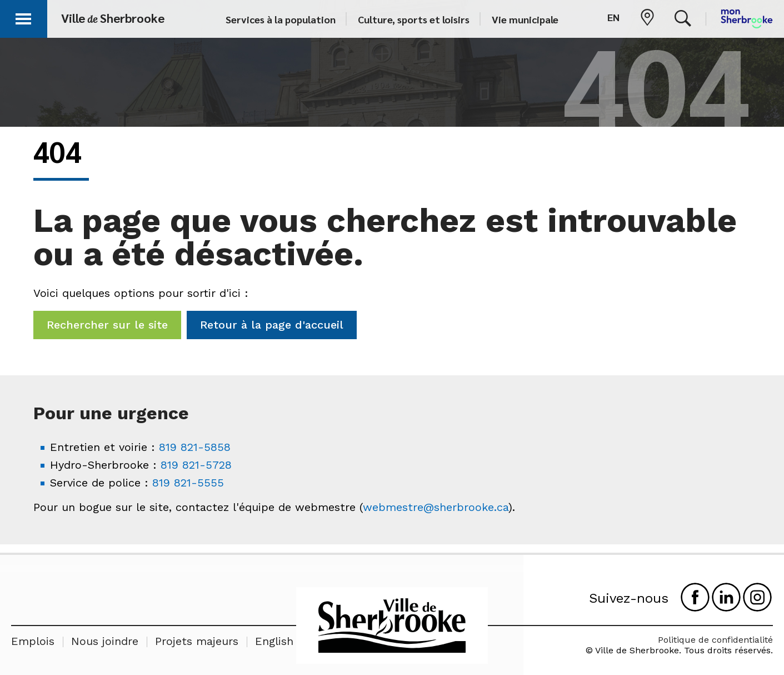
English (274, 641)
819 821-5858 (195, 447)
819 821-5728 (196, 465)
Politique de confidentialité (715, 640)
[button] (23, 17)
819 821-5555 (188, 483)
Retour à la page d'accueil (272, 325)
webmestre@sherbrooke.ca (436, 507)
